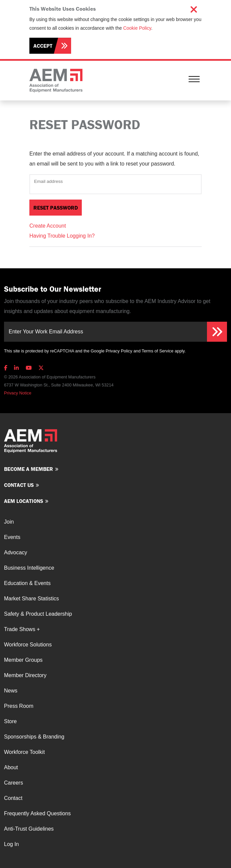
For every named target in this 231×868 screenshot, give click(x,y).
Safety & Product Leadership (38, 614)
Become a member (29, 469)
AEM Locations (24, 501)
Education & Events (27, 583)
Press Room (19, 706)
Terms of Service (157, 351)
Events (12, 537)
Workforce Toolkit (24, 752)
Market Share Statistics (32, 599)
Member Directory (25, 675)
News (11, 691)
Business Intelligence (29, 568)
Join (9, 522)
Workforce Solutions (28, 645)
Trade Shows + (22, 629)
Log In (11, 844)
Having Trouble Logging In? (62, 236)
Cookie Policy (137, 28)
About (11, 767)
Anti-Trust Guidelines (29, 829)
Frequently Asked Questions (37, 813)
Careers (14, 783)
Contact (13, 798)
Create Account (48, 226)
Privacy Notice (18, 393)
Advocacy (16, 552)
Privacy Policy (119, 351)
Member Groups (23, 660)
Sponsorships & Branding (34, 737)
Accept (43, 46)
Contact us (19, 485)
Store (10, 721)
